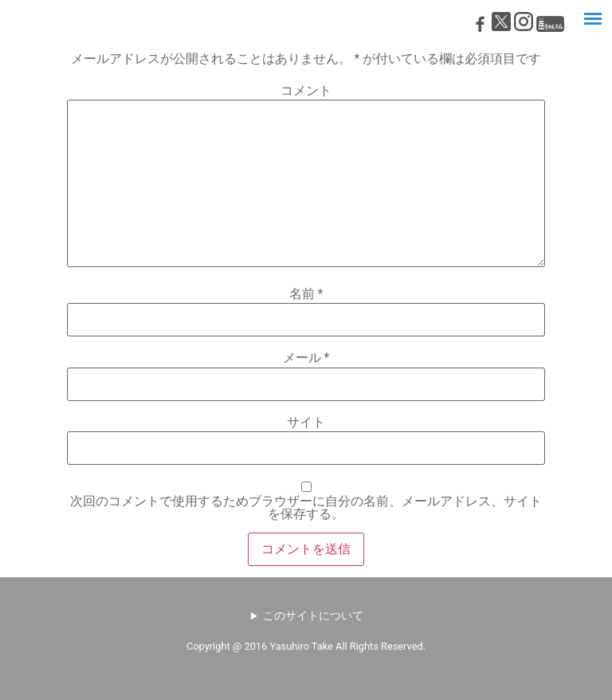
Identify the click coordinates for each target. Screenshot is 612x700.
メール (306, 358)
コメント (306, 91)
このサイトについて (313, 615)
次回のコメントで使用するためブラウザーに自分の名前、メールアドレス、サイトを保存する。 (306, 508)
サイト (306, 423)
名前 (306, 294)
